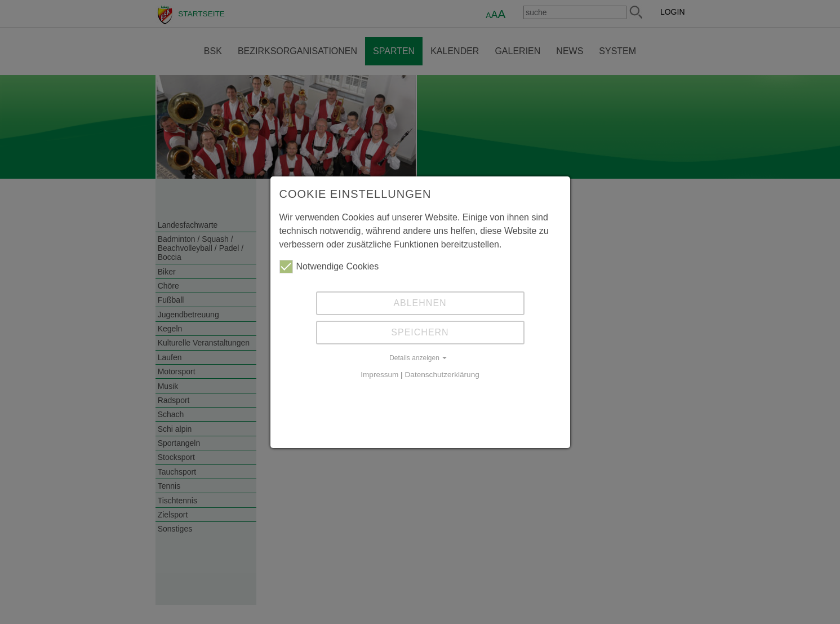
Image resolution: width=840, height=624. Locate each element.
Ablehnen (420, 303)
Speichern (420, 332)
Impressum (379, 375)
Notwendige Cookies (329, 267)
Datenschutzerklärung (442, 375)
